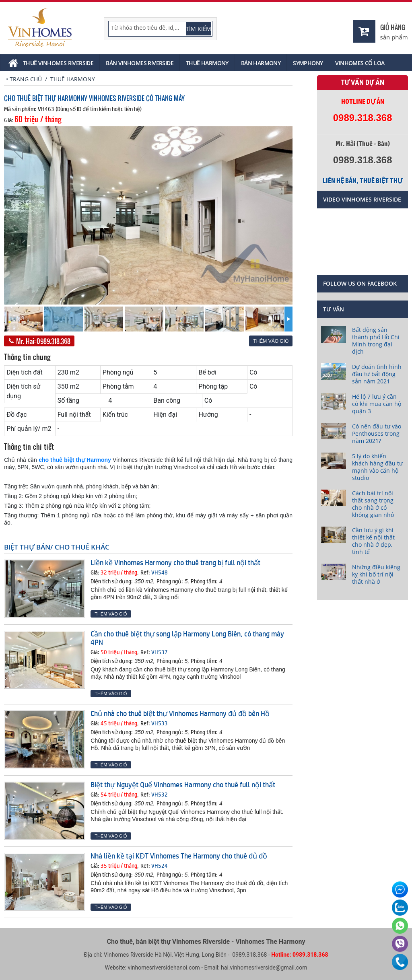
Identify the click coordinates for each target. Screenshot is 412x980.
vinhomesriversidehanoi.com (164, 968)
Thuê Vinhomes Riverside (58, 63)
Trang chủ (26, 79)
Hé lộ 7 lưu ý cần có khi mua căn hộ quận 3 (377, 404)
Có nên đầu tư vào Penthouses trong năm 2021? (377, 433)
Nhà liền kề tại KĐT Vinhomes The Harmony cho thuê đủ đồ (179, 856)
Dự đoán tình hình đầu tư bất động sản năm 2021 (377, 374)
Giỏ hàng (393, 27)
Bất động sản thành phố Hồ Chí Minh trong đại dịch (376, 341)
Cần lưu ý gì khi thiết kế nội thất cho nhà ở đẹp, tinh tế (373, 541)
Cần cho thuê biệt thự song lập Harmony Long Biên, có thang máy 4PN (187, 638)
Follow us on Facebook (360, 283)
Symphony (308, 63)
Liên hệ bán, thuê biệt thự (363, 181)
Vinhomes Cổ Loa (360, 63)
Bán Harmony (261, 63)
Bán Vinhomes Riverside (140, 63)
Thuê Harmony (207, 63)
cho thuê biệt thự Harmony (75, 460)
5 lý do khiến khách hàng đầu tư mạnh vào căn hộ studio (377, 467)
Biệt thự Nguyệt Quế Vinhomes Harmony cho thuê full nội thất (183, 784)
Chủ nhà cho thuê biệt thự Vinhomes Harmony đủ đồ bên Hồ (180, 713)
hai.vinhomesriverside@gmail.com (264, 968)
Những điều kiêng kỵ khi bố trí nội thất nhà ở (376, 574)
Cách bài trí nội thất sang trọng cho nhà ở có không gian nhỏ (373, 504)
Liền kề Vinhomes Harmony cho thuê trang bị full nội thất (175, 562)
